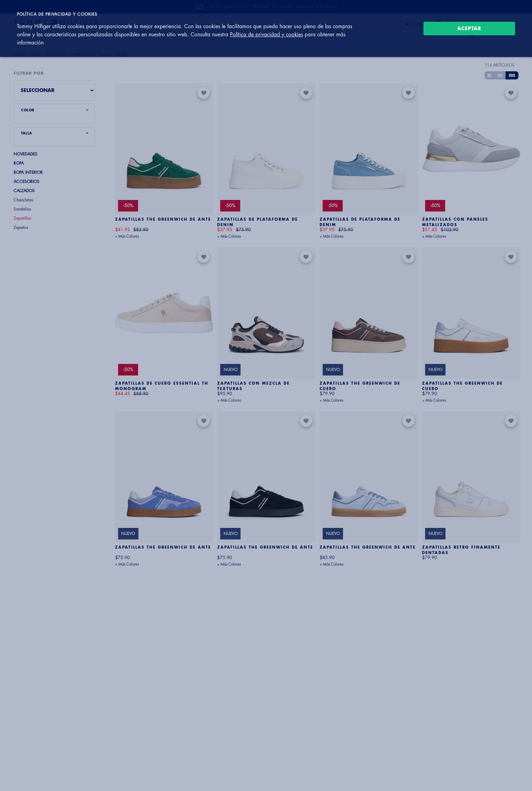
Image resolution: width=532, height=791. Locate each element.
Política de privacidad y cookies (267, 35)
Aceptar (469, 29)
